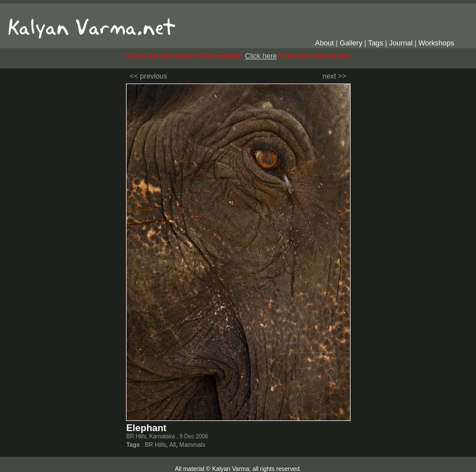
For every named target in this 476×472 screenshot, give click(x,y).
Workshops (436, 43)
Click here (261, 56)
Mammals (192, 445)
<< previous (149, 76)
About (325, 43)
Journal (401, 43)
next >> (335, 76)
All (172, 445)
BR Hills (155, 445)
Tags (375, 43)
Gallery (351, 43)
